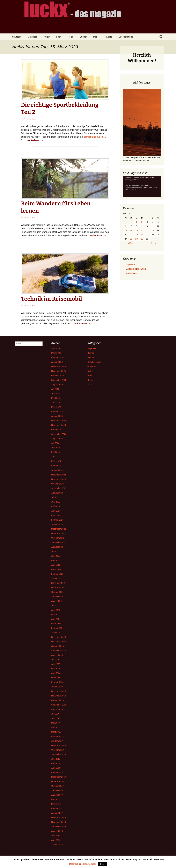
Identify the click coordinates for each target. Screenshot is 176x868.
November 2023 (59, 479)
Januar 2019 (57, 741)
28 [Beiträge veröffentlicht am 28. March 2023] (131, 239)
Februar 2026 (57, 357)
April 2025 (56, 403)
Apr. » (153, 243)
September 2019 (59, 705)
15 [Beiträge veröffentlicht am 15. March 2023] (137, 230)
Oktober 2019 (57, 700)
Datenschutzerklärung (136, 269)
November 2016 (59, 822)
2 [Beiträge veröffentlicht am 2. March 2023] (142, 222)
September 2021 (59, 597)
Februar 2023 (57, 520)
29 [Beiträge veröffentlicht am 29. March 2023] (137, 239)
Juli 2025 (55, 389)
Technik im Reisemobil (52, 299)
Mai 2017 (56, 799)
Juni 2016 (56, 836)
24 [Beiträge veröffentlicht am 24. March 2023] (147, 235)
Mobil (96, 37)
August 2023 (57, 493)
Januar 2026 (57, 362)
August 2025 (57, 385)
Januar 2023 (57, 524)
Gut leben (33, 37)
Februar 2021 (57, 628)
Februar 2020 (57, 682)
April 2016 (56, 840)
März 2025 (56, 407)
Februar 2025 (57, 412)
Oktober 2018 (57, 750)
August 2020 (57, 655)
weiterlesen (36, 140)
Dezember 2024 (59, 421)
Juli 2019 (55, 714)
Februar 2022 (57, 574)
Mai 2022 (56, 560)
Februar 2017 (57, 808)
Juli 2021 (55, 606)
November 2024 (59, 425)
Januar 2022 (57, 578)
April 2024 (56, 457)
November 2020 (59, 642)
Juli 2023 (55, 497)
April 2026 (56, 348)
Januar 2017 (57, 813)
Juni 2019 (56, 718)
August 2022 (57, 547)
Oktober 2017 (57, 786)
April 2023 (56, 511)
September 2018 (59, 754)
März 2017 (56, 804)
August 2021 (57, 601)
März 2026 (56, 353)
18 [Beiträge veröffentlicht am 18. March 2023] (153, 230)
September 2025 (59, 380)
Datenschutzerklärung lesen (83, 864)
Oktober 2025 (57, 376)
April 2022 (56, 565)
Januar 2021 (57, 633)
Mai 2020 (56, 669)
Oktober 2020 (57, 646)
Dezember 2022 (59, 529)
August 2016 (57, 831)
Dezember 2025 (59, 366)
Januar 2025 (57, 416)
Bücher (83, 37)
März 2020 (56, 678)
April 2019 (56, 727)
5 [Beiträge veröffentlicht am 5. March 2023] (158, 222)
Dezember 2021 (59, 583)
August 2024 (57, 439)
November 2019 (59, 696)
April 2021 (56, 619)
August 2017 (57, 795)
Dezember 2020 (59, 637)
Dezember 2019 (59, 691)
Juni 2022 (56, 556)
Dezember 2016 (59, 818)
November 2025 (59, 371)
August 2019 (57, 709)
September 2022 (59, 542)
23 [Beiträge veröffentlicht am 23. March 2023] (142, 235)
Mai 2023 (56, 506)
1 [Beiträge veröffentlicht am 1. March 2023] (137, 222)
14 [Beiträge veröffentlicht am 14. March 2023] (131, 230)
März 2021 (56, 624)
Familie (108, 37)
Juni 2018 (56, 759)
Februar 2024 (57, 466)
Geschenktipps (126, 37)
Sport (59, 37)
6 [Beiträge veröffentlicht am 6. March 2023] (126, 226)
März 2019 (56, 732)
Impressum (131, 264)
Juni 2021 (56, 610)
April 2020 (56, 673)
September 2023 (59, 488)
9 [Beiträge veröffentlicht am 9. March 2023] (142, 226)
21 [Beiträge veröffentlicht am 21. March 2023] (131, 235)
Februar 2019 (57, 736)
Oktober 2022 (57, 538)
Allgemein (92, 348)
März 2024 (56, 461)
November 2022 (59, 533)
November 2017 (59, 781)
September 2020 (59, 651)
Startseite (17, 37)
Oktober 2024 (57, 430)
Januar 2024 (57, 470)
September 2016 (59, 827)
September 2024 (59, 434)
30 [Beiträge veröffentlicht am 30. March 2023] (142, 239)
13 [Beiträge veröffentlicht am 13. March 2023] (126, 230)
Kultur (47, 37)
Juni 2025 (56, 394)
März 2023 (56, 515)
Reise (71, 37)
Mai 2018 (56, 763)
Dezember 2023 (59, 475)
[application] (142, 187)
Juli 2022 (55, 551)
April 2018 (56, 768)
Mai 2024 (56, 452)
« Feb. (131, 243)
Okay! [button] (103, 864)
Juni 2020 (56, 664)
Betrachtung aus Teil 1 (95, 137)
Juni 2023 (56, 502)
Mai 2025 (56, 398)
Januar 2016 (57, 845)
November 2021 (59, 587)
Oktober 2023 (57, 484)
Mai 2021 (56, 615)
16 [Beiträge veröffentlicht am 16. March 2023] (142, 230)
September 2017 (59, 790)
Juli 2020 (55, 660)
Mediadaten (131, 273)
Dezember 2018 (59, 745)
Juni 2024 (56, 448)
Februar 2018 (57, 772)
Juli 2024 (55, 443)
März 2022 (56, 569)
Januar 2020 (57, 687)
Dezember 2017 (59, 777)
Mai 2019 (56, 723)
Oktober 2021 (57, 592)
